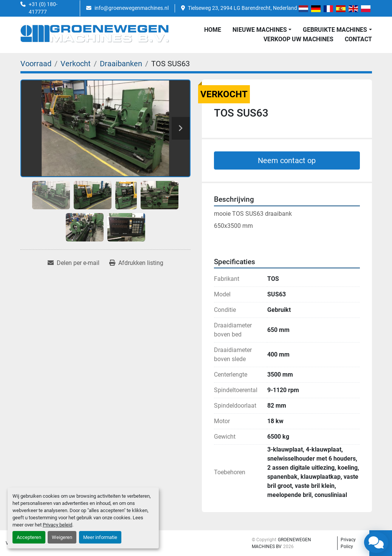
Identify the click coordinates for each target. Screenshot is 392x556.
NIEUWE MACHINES (260, 30)
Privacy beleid (57, 525)
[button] (262, 30)
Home (213, 30)
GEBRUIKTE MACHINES (335, 30)
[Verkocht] (76, 64)
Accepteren (29, 537)
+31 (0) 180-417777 (43, 8)
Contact (358, 39)
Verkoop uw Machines (298, 39)
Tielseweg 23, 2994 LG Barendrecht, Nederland (242, 8)
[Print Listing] (136, 263)
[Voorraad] (36, 64)
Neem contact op (287, 160)
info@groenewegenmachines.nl (132, 8)
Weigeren (62, 537)
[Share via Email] (74, 263)
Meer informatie (100, 537)
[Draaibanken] (121, 64)
